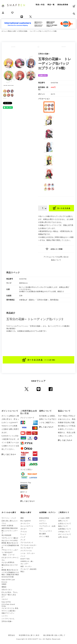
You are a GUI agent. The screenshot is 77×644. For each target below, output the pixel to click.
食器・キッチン (26, 566)
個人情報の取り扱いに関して (54, 635)
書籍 (22, 518)
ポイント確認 (44, 536)
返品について (56, 260)
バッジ (23, 556)
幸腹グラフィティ (8, 613)
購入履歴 (42, 534)
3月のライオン (7, 590)
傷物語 (4, 587)
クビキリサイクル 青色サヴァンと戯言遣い (10, 610)
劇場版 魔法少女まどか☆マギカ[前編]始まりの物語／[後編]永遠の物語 (10, 572)
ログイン (42, 521)
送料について (63, 521)
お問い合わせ (63, 537)
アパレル (24, 532)
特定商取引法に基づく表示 (29, 635)
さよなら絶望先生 (8, 562)
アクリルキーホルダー (29, 545)
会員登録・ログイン (48, 512)
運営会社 (12, 635)
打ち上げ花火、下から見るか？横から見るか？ (10, 595)
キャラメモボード (27, 548)
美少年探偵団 (6, 535)
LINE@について (64, 532)
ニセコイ (5, 599)
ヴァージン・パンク (9, 518)
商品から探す (12, 31)
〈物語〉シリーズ (8, 555)
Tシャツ (23, 534)
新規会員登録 (63, 5)
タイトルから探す (9, 512)
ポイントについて (65, 534)
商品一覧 (51, 5)
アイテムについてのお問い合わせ (56, 257)
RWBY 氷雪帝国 (7, 526)
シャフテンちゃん (8, 619)
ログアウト (43, 523)
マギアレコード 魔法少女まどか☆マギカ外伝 (10, 539)
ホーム (4, 31)
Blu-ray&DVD (26, 521)
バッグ (23, 537)
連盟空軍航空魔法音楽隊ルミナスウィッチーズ (10, 531)
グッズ (23, 540)
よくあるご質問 (64, 518)
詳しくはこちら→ (9, 454)
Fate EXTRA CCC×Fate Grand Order (8, 604)
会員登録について (65, 529)
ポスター (24, 529)
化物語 (4, 584)
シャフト (5, 616)
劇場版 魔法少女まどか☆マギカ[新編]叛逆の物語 (10, 545)
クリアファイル (26, 551)
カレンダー (25, 564)
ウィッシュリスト (46, 531)
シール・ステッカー (28, 553)
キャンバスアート (27, 526)
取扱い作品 (40, 5)
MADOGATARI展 (8, 577)
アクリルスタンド (27, 543)
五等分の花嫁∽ (7, 621)
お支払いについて (65, 523)
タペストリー (25, 523)
